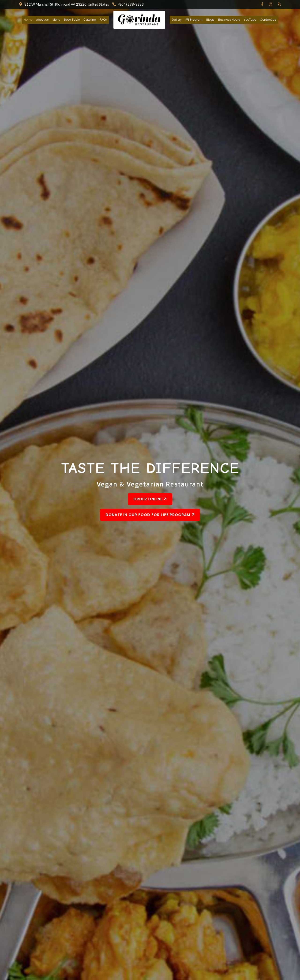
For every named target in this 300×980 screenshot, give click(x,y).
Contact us (268, 20)
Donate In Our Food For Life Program (150, 515)
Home (28, 20)
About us (42, 20)
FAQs (103, 20)
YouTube (250, 20)
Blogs (210, 20)
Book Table (72, 20)
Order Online (150, 499)
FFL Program (194, 20)
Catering (90, 20)
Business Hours (229, 20)
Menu (56, 20)
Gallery (177, 20)
